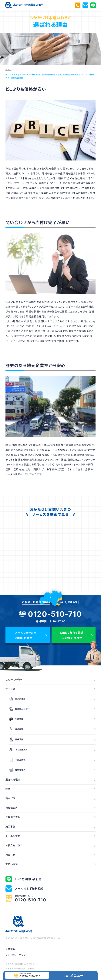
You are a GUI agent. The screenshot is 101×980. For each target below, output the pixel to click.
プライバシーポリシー (17, 955)
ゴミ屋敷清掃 (18, 750)
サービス (10, 689)
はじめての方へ (14, 679)
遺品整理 (16, 729)
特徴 (8, 789)
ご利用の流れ (13, 817)
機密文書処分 (18, 770)
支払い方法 (12, 864)
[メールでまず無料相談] (85, 5)
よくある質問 (13, 836)
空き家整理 (17, 699)
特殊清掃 (16, 739)
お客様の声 (12, 808)
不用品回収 (17, 760)
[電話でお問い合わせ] (78, 5)
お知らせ (10, 855)
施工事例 (10, 827)
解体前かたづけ (19, 709)
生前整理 (16, 719)
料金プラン (12, 798)
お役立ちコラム (14, 845)
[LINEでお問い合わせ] (93, 5)
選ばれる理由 (13, 780)
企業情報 (10, 949)
